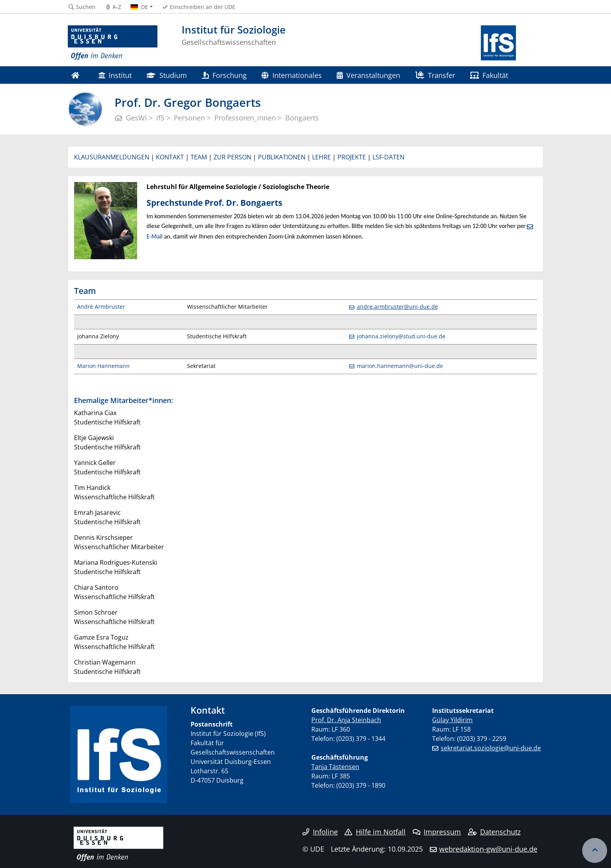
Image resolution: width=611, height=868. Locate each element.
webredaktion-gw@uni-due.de (488, 849)
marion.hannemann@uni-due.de (400, 366)
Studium (167, 75)
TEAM (199, 157)
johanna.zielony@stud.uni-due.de (401, 336)
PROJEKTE (352, 157)
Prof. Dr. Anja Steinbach (346, 720)
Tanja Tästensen (335, 767)
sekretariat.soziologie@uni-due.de (491, 748)
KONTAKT (170, 157)
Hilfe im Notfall (375, 832)
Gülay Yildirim (452, 720)
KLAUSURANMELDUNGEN (112, 157)
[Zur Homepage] (113, 43)
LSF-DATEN (388, 157)
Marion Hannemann (103, 366)
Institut (115, 75)
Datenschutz (494, 832)
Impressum (437, 832)
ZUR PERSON (232, 157)
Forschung (224, 75)
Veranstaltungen (368, 75)
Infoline (320, 832)
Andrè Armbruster (101, 307)
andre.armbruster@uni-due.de (397, 307)
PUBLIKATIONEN (282, 157)
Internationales (291, 75)
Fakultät (489, 75)
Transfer (435, 75)
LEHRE (321, 157)
